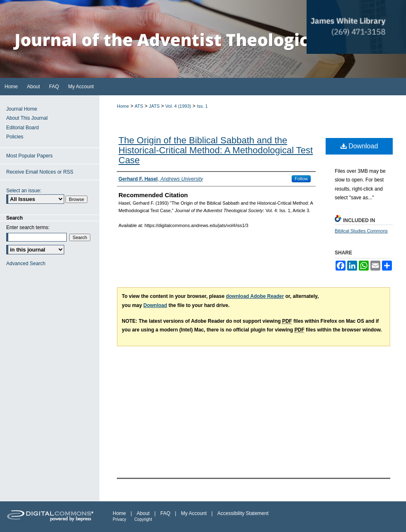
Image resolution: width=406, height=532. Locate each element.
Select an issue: (24, 191)
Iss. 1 (202, 106)
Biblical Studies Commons (361, 231)
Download (359, 146)
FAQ (165, 513)
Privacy (120, 519)
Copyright (143, 519)
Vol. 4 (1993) (178, 106)
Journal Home (22, 109)
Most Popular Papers (29, 156)
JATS (154, 106)
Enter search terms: (28, 227)
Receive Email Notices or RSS (40, 172)
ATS (139, 106)
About (143, 513)
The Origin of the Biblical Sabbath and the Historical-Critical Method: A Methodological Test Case (216, 150)
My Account (194, 513)
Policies (15, 137)
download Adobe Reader (255, 296)
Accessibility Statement (243, 513)
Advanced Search (26, 264)
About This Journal (27, 118)
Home (123, 106)
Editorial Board (23, 128)
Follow (301, 179)
